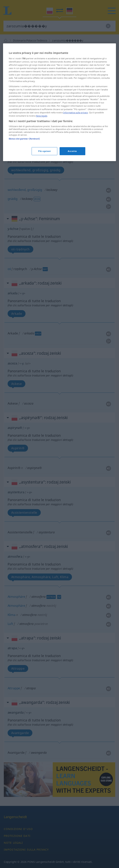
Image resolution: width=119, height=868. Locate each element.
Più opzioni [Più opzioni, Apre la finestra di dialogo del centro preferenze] (44, 192)
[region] (60, 144)
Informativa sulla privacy (76, 154)
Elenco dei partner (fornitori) (24, 180)
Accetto (72, 192)
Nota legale (42, 157)
